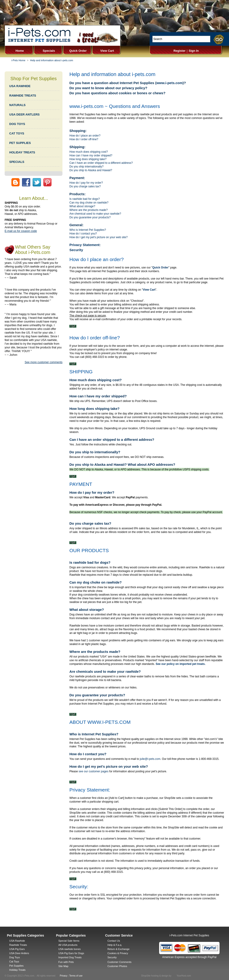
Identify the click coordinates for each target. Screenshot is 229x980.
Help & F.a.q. (115, 945)
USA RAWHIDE (20, 86)
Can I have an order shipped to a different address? (101, 163)
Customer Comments (119, 962)
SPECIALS (17, 162)
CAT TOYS (17, 133)
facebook (26, 182)
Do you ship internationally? (86, 167)
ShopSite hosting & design (155, 976)
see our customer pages (94, 771)
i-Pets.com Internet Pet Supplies (189, 935)
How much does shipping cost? (89, 152)
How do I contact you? (83, 234)
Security (76, 250)
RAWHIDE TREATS (23, 96)
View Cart (107, 51)
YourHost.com (184, 976)
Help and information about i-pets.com (52, 60)
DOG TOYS (17, 124)
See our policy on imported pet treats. (181, 664)
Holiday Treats (17, 970)
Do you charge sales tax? (85, 186)
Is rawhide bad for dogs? (85, 199)
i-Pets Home (18, 60)
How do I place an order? (85, 136)
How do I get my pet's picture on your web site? (99, 237)
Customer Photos (117, 966)
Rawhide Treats (18, 945)
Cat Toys (14, 962)
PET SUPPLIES (20, 143)
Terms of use (76, 976)
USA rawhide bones (70, 949)
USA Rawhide (17, 941)
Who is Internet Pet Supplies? (88, 230)
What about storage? (82, 206)
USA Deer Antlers (19, 953)
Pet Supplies (16, 966)
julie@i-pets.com (150, 759)
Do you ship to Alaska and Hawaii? (91, 170)
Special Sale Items (69, 941)
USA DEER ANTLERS (24, 114)
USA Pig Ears (17, 949)
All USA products (68, 945)
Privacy (64, 976)
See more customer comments (44, 362)
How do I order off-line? (84, 139)
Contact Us (114, 941)
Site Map (63, 966)
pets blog (15, 182)
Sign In (194, 51)
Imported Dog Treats (70, 957)
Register (179, 51)
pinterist (47, 182)
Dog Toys (15, 957)
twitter (37, 182)
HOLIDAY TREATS (22, 152)
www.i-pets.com (170, 83)
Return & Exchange (118, 949)
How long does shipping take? (88, 159)
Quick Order (78, 51)
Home (20, 51)
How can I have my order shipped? (91, 155)
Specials (49, 51)
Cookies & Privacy (118, 953)
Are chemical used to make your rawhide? (95, 214)
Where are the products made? (88, 210)
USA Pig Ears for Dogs (71, 953)
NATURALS (17, 105)
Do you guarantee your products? (90, 217)
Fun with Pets (66, 962)
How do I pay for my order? (86, 183)
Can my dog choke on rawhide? (89, 203)
